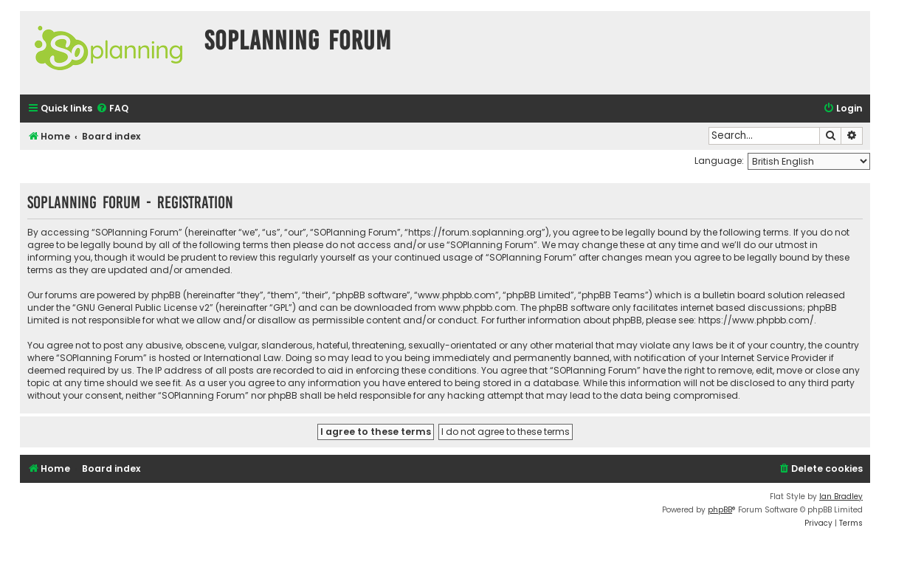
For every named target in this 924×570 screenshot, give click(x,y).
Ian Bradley (841, 497)
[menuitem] (112, 109)
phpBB (720, 510)
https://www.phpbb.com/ (756, 320)
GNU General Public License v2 (143, 308)
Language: (719, 161)
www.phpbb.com (477, 308)
